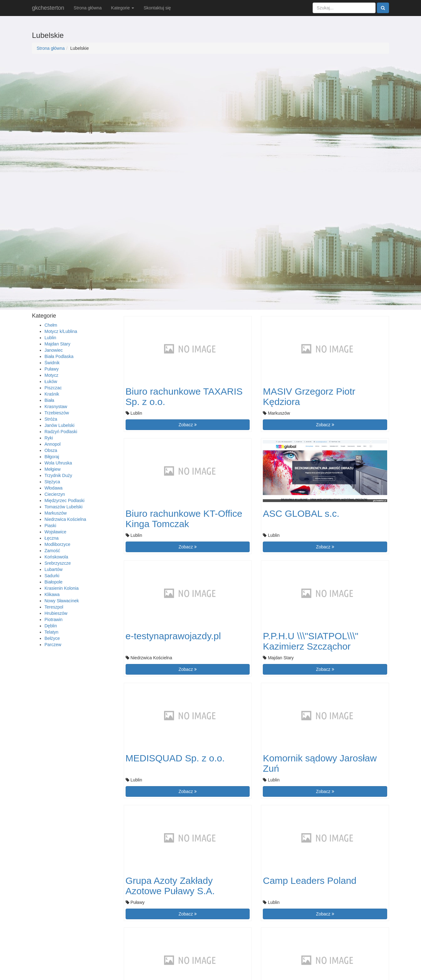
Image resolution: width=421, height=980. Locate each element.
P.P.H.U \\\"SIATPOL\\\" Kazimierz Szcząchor (311, 641)
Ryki (49, 438)
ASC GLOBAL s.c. (301, 513)
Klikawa (52, 594)
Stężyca (52, 482)
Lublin (50, 338)
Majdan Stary (57, 344)
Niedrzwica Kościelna (65, 519)
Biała (49, 400)
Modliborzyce (57, 544)
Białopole (54, 582)
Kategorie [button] (123, 8)
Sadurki (52, 576)
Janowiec (54, 350)
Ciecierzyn (55, 494)
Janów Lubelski (60, 425)
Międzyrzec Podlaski (65, 500)
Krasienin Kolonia (62, 588)
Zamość (52, 551)
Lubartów (54, 569)
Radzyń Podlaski (61, 432)
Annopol (52, 444)
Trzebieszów (57, 413)
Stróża (51, 419)
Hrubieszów (56, 613)
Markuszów (56, 513)
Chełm (51, 325)
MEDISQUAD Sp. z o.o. (175, 758)
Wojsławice (55, 532)
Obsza (51, 450)
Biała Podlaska (59, 356)
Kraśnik (52, 394)
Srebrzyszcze (58, 563)
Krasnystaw (56, 407)
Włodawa (54, 488)
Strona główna (88, 8)
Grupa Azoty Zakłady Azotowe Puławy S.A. (170, 886)
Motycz (51, 375)
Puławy (52, 369)
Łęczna (52, 538)
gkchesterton (48, 8)
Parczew (53, 645)
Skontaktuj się (157, 8)
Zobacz (188, 425)
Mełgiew (52, 469)
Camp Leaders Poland (310, 881)
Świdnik (52, 363)
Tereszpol (54, 607)
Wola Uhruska (58, 463)
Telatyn (51, 632)
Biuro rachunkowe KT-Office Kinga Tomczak (184, 519)
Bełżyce (52, 638)
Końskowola (56, 557)
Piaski (50, 526)
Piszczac (53, 388)
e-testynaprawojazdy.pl (173, 636)
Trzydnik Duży (58, 475)
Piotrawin (54, 620)
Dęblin (51, 626)
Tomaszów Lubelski (63, 507)
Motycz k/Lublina (61, 331)
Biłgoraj (52, 457)
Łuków (51, 381)
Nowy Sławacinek (62, 601)
